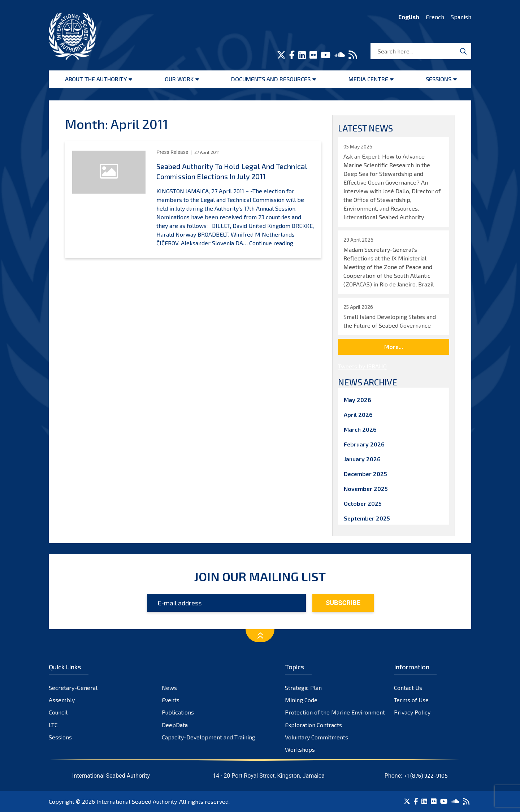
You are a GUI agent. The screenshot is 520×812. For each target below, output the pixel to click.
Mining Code (301, 700)
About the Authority (96, 79)
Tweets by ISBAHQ (362, 366)
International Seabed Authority (136, 801)
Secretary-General (73, 688)
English (409, 17)
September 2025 (367, 518)
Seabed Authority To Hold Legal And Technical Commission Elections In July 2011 (232, 171)
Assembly (62, 700)
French (435, 17)
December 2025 (365, 474)
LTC (53, 725)
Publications (178, 712)
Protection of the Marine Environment (335, 712)
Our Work (179, 79)
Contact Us (408, 688)
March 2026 (360, 429)
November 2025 (366, 489)
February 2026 (364, 444)
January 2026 (362, 459)
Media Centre (368, 79)
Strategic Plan (303, 688)
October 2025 (363, 503)
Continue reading (271, 243)
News (169, 688)
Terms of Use (411, 700)
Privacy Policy (412, 712)
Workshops (300, 749)
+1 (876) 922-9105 (426, 776)
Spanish (461, 17)
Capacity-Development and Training (209, 737)
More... (394, 347)
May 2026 (357, 400)
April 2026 (358, 414)
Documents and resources (271, 79)
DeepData (175, 725)
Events (171, 700)
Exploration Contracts (313, 725)
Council (58, 712)
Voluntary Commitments (317, 737)
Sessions (439, 79)
